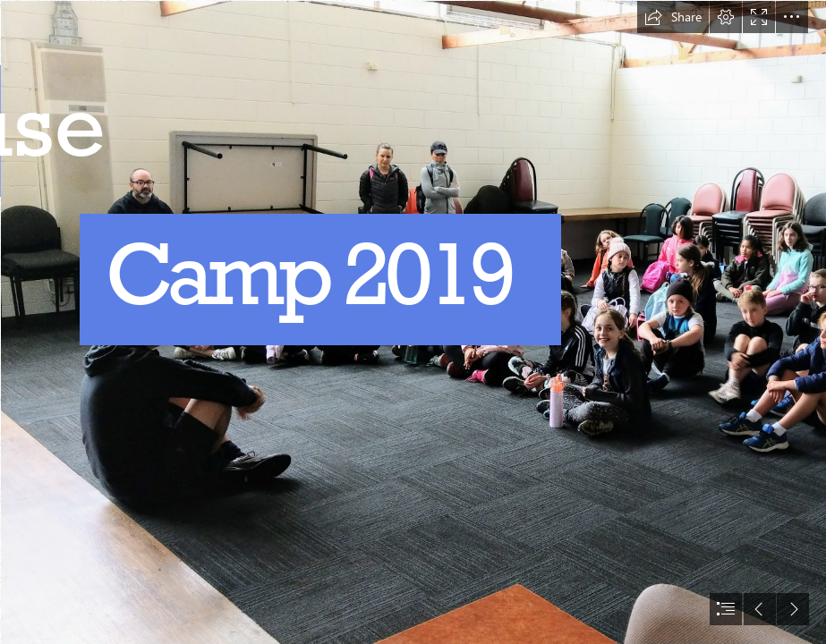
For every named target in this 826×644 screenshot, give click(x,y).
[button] (673, 17)
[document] (413, 322)
